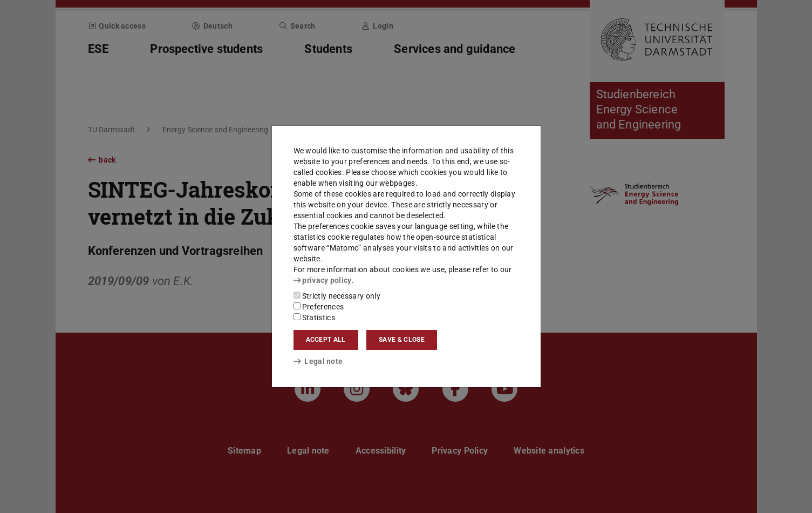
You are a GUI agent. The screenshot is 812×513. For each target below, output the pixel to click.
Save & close (402, 340)
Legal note (318, 361)
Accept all (326, 340)
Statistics (314, 318)
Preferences (319, 307)
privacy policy (323, 280)
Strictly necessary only (337, 296)
